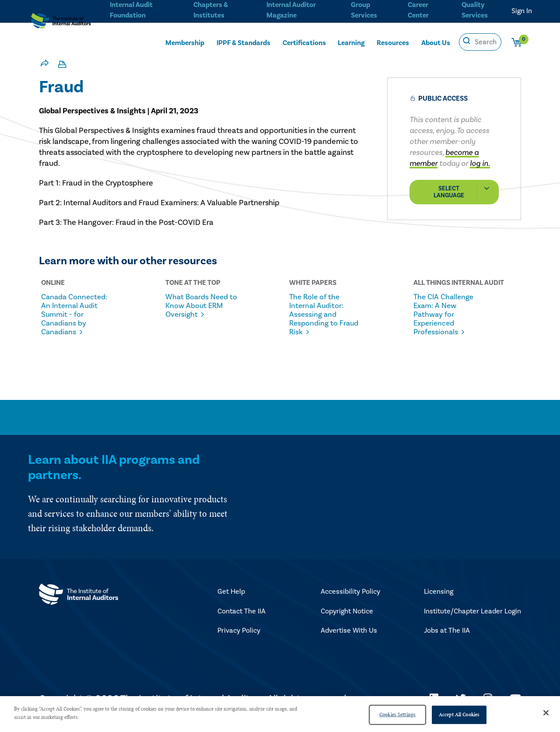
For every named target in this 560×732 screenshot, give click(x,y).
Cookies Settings (397, 714)
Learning (351, 42)
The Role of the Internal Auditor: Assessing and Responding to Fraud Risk (321, 315)
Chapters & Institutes (210, 9)
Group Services (362, 9)
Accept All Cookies (459, 714)
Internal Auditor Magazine (290, 9)
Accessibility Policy (350, 601)
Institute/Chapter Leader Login (472, 620)
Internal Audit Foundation (131, 9)
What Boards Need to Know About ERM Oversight (193, 310)
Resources (393, 42)
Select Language (466, 192)
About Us (436, 42)
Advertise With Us (349, 640)
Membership (185, 42)
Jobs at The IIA (447, 640)
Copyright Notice (347, 620)
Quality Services (475, 9)
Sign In (522, 11)
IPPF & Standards (243, 42)
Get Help (231, 601)
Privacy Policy (239, 640)
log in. (480, 163)
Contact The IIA (241, 620)
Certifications (304, 42)
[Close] (546, 713)
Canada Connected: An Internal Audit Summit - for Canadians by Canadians (70, 319)
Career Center (417, 9)
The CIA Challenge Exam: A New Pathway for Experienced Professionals (449, 315)
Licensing (439, 601)
